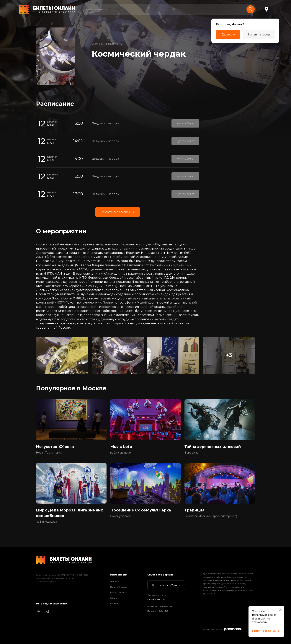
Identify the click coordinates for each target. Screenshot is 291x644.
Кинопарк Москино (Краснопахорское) (211, 516)
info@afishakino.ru (156, 599)
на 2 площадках (121, 453)
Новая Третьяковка (49, 453)
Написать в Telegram (166, 585)
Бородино (191, 453)
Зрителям (115, 581)
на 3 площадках (46, 522)
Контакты (115, 604)
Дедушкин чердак (105, 123)
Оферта (114, 598)
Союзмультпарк (121, 516)
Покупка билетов (119, 587)
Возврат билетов (119, 592)
